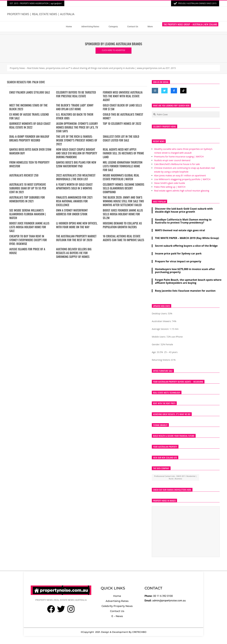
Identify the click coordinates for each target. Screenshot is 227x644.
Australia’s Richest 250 (24, 175)
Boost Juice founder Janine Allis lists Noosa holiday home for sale (29, 227)
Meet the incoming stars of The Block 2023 (28, 107)
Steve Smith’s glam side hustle (170, 183)
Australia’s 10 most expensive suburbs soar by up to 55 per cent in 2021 (28, 188)
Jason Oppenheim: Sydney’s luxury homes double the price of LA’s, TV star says (77, 127)
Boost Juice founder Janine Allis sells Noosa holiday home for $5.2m (123, 214)
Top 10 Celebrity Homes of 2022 (122, 124)
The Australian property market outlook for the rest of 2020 (76, 238)
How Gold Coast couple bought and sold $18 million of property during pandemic (77, 153)
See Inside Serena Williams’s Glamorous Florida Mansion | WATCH (28, 214)
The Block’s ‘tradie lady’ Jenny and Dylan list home (75, 107)
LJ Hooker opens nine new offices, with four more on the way (77, 225)
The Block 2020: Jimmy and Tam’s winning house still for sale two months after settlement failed (123, 201)
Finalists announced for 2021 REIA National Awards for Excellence (74, 201)
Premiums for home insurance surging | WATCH (179, 157)
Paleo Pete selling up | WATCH (170, 187)
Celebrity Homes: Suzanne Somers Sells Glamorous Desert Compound (124, 188)
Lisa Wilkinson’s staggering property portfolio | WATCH (182, 179)
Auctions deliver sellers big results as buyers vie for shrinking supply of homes (74, 253)
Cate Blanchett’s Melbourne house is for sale (177, 164)
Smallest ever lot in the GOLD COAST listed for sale (121, 138)
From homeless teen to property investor (29, 164)
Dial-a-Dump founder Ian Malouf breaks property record (29, 138)
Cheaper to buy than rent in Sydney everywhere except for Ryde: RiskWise (28, 240)
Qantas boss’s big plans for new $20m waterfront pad (76, 164)
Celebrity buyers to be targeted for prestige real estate (76, 94)
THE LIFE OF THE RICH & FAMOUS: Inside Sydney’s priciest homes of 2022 (77, 140)
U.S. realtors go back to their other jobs (75, 116)
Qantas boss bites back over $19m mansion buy (30, 151)
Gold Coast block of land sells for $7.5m (122, 107)
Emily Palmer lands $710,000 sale (30, 92)
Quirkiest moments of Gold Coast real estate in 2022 (30, 125)
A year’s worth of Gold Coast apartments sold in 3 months (74, 186)
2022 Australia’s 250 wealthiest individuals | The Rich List (76, 177)
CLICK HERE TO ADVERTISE (113, 50)
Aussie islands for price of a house (27, 251)
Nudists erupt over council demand (172, 160)
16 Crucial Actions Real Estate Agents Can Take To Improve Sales (123, 238)
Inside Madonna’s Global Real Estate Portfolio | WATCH (121, 177)
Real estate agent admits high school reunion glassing (182, 191)
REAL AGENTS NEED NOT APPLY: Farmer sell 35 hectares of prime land (123, 153)
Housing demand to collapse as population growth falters (122, 225)
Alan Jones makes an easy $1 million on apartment (180, 175)
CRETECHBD (139, 632)
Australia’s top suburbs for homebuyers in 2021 (27, 199)
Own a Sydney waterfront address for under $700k (72, 212)
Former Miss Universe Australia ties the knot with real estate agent (123, 96)
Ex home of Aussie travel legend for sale (29, 116)
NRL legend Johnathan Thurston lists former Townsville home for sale (123, 166)
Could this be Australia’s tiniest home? (123, 116)
